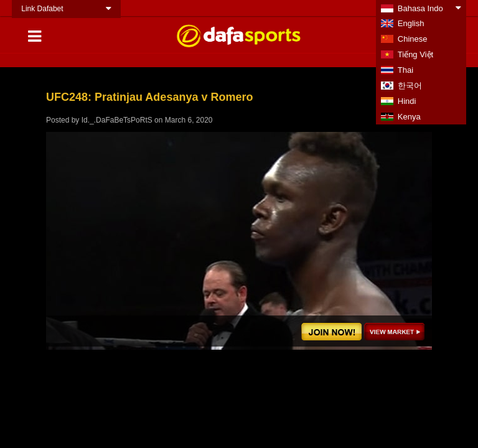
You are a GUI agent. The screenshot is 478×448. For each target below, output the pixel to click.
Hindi (407, 101)
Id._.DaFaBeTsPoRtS (117, 120)
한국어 (410, 86)
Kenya (409, 117)
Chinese (413, 39)
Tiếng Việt (415, 54)
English (411, 23)
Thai (405, 70)
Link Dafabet (42, 9)
